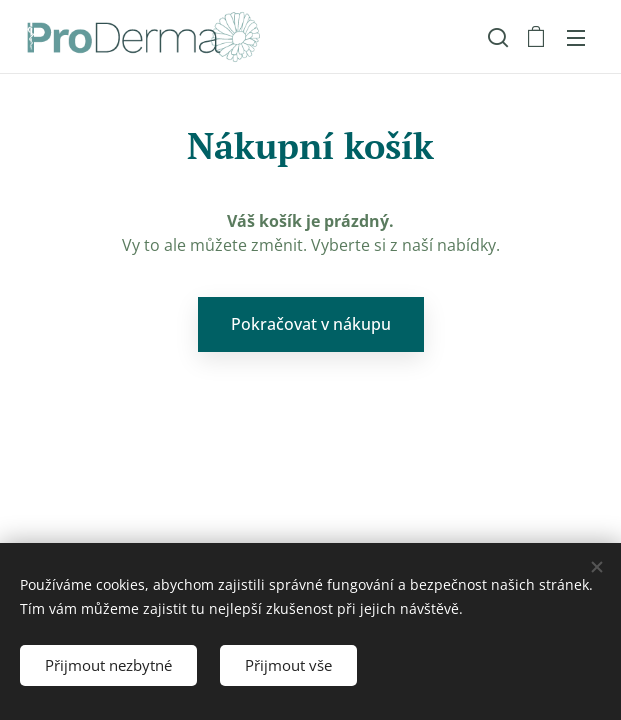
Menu (576, 38)
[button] (496, 37)
